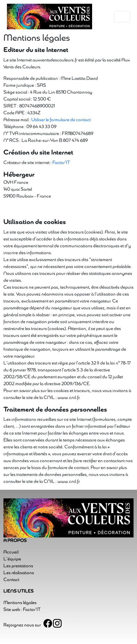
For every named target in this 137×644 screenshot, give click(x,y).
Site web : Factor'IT (22, 610)
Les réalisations (19, 573)
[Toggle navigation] (122, 17)
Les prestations (18, 566)
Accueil (11, 552)
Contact (11, 580)
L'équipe (12, 559)
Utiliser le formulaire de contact (61, 120)
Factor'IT (61, 163)
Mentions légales (20, 603)
